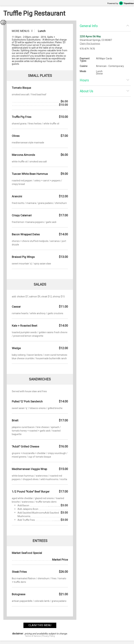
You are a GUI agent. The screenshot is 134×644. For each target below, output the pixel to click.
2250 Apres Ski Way (90, 36)
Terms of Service (33, 636)
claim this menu (40, 625)
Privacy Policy (49, 636)
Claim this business (90, 44)
